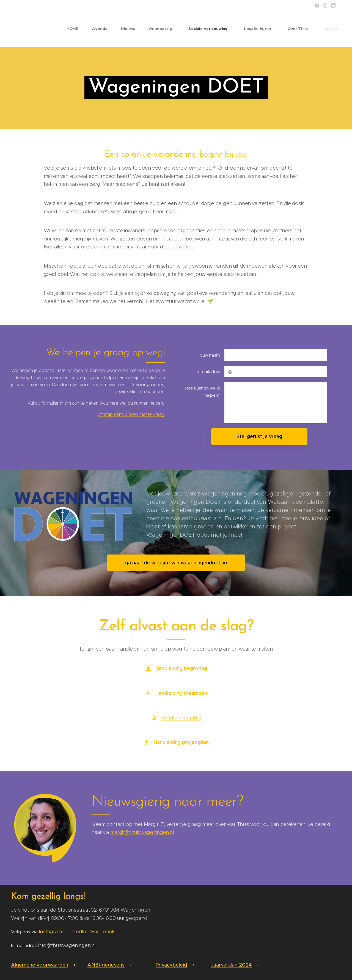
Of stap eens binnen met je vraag (131, 415)
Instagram (51, 932)
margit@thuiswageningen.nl (142, 832)
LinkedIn (76, 932)
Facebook (103, 932)
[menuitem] (78, 29)
